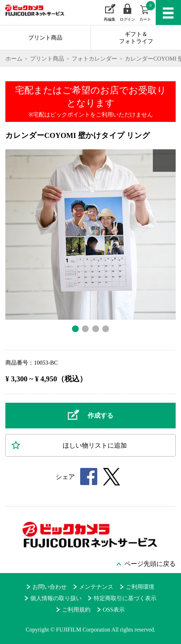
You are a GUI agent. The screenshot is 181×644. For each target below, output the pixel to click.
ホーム (14, 59)
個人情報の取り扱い (56, 598)
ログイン (127, 19)
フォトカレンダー (94, 59)
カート (147, 11)
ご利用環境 (140, 587)
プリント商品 (45, 38)
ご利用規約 (76, 610)
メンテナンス (96, 587)
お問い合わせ (50, 587)
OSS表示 (114, 610)
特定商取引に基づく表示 (125, 598)
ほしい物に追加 (95, 445)
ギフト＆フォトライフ (136, 37)
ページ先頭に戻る (150, 564)
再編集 (110, 19)
